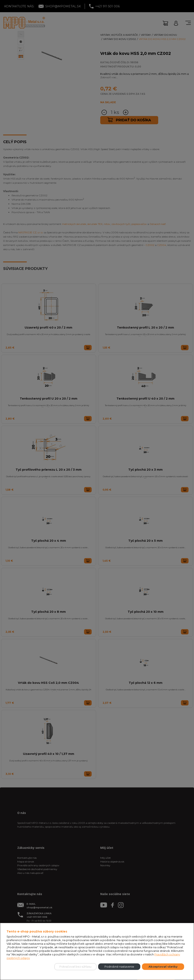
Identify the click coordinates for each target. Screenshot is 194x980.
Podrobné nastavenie (119, 967)
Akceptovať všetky (163, 967)
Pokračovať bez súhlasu (75, 967)
